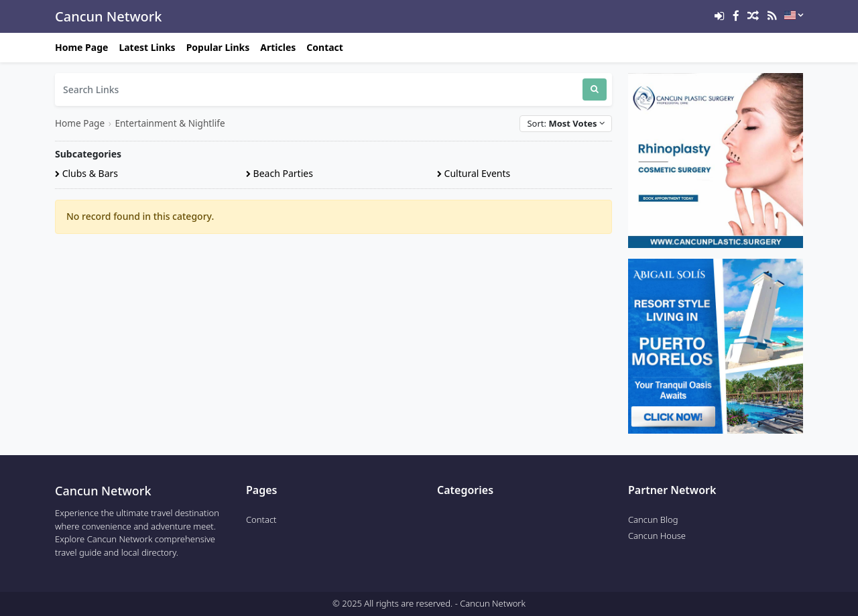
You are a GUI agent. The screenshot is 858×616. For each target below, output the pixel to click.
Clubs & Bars (86, 173)
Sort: (566, 123)
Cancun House (657, 536)
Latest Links (147, 47)
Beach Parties (280, 173)
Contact (325, 47)
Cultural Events (474, 173)
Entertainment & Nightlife (170, 123)
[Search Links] (319, 89)
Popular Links (218, 47)
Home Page (81, 47)
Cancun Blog (653, 519)
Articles (278, 47)
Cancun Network (108, 16)
